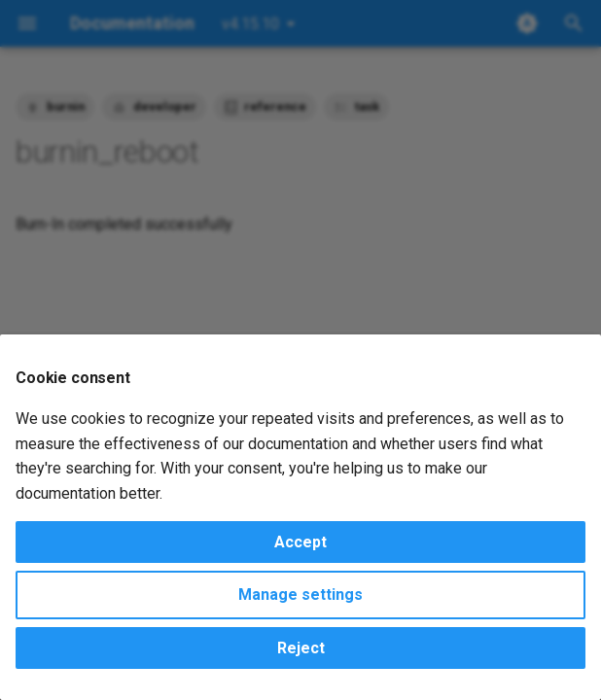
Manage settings (300, 595)
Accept (300, 542)
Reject (301, 648)
